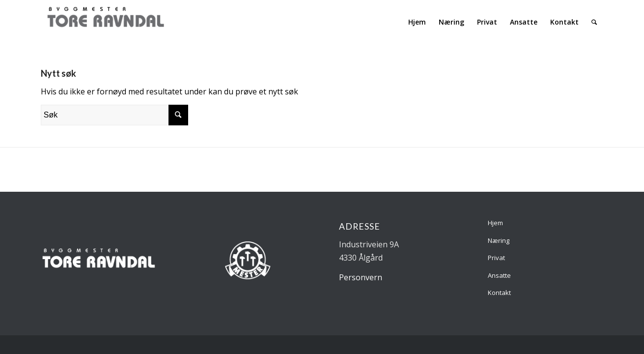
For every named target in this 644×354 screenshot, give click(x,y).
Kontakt (499, 293)
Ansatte (499, 275)
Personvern (361, 277)
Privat (496, 258)
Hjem (495, 223)
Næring (499, 240)
